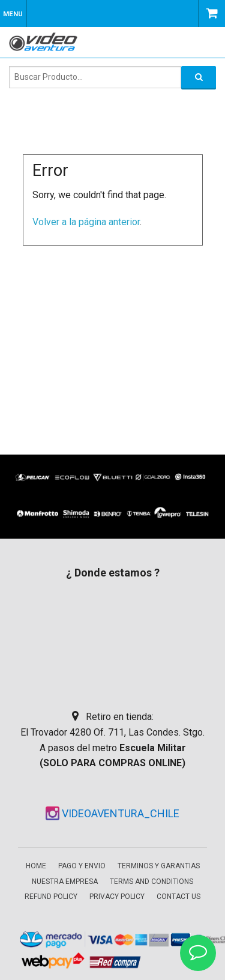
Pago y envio (82, 866)
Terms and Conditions (151, 882)
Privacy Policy (117, 897)
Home (36, 866)
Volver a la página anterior (86, 222)
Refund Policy (51, 897)
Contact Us (178, 897)
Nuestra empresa (65, 882)
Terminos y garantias (159, 866)
